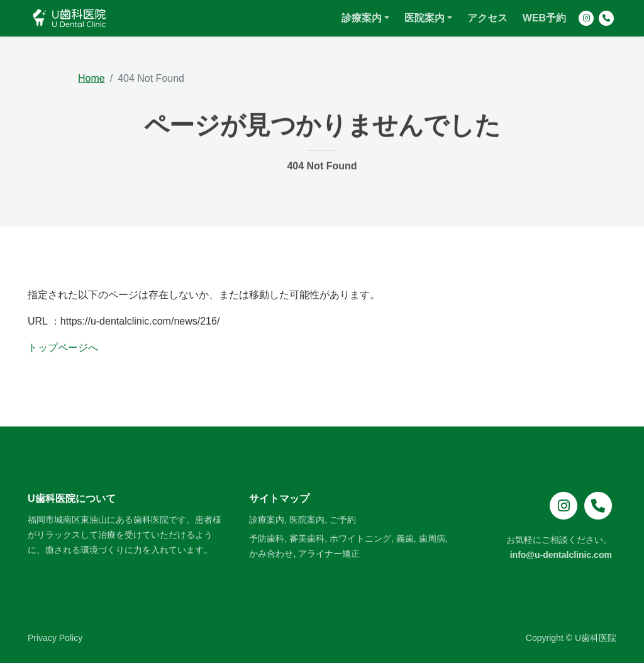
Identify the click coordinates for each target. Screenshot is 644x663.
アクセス (487, 22)
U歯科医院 (596, 638)
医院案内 (425, 22)
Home (92, 78)
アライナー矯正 (329, 554)
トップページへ (63, 348)
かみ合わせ (271, 554)
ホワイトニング (360, 538)
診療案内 (362, 22)
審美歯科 (307, 538)
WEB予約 (544, 22)
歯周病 (432, 538)
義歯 (405, 538)
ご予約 (343, 520)
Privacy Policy (55, 638)
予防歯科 (267, 538)
